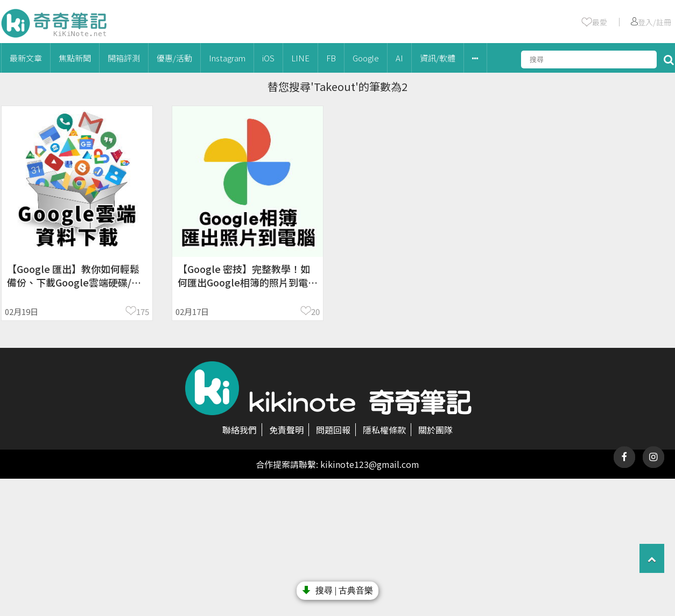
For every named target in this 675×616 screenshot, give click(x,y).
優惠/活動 (174, 58)
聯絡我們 (240, 430)
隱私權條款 (384, 430)
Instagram (227, 58)
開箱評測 (124, 58)
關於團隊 (435, 430)
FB (331, 58)
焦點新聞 (75, 58)
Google (366, 58)
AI (399, 58)
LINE (300, 58)
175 (143, 311)
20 (315, 311)
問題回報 (333, 430)
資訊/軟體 (438, 58)
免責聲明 (286, 430)
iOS (268, 58)
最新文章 (26, 58)
